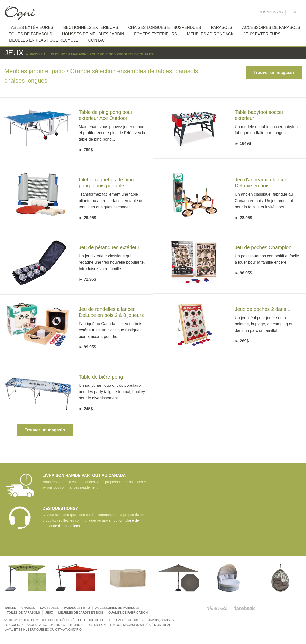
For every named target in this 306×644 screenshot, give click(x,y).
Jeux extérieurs (262, 34)
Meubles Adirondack (210, 34)
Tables (10, 608)
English (295, 12)
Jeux (49, 613)
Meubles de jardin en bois (81, 613)
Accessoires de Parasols (271, 28)
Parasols (222, 28)
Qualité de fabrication (128, 613)
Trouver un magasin (274, 72)
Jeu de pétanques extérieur (109, 247)
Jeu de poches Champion (263, 247)
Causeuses (49, 608)
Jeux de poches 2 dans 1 (263, 309)
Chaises (28, 608)
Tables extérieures (31, 28)
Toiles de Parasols (31, 34)
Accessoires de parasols (117, 608)
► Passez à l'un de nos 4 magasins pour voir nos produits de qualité (90, 54)
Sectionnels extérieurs (91, 28)
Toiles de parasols (23, 613)
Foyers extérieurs (155, 34)
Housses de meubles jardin (93, 34)
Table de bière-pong (101, 377)
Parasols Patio (77, 608)
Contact (98, 40)
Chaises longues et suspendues (164, 28)
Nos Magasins (271, 12)
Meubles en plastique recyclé (44, 40)
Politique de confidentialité (102, 620)
